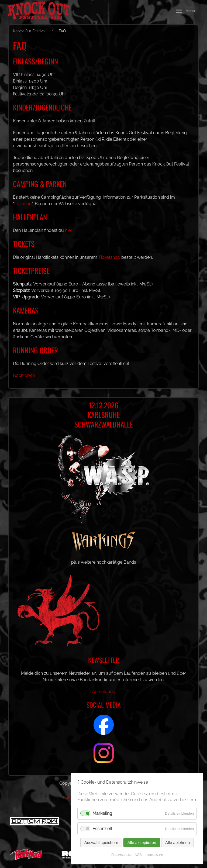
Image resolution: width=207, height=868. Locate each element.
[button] (186, 11)
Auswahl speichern (101, 843)
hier (69, 230)
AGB (138, 855)
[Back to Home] (43, 11)
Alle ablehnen (177, 843)
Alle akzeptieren (142, 843)
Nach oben (24, 375)
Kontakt (71, 798)
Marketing (103, 813)
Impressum (154, 855)
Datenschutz (121, 855)
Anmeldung (103, 692)
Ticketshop (110, 257)
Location (23, 204)
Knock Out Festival (29, 31)
